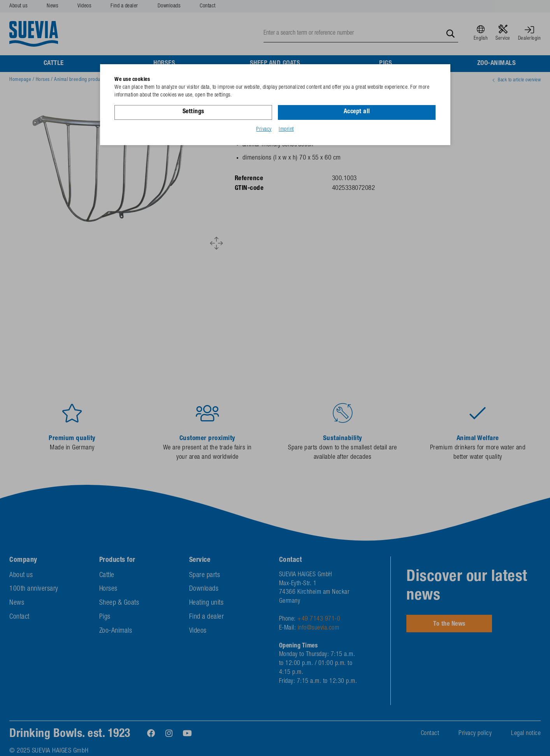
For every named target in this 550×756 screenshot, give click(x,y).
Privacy (264, 130)
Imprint (286, 130)
